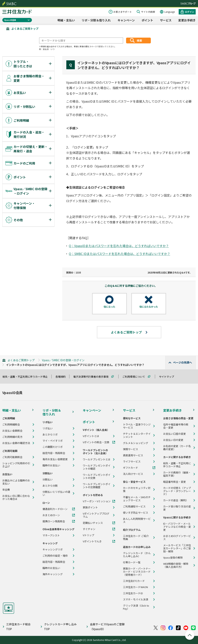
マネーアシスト (51, 535)
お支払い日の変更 (173, 440)
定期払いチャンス (93, 523)
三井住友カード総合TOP (18, 627)
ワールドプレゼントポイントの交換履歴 (97, 486)
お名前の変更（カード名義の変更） (177, 448)
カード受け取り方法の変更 (177, 508)
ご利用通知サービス (134, 506)
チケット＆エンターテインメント (137, 435)
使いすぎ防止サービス (136, 513)
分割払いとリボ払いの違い (56, 493)
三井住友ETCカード (134, 581)
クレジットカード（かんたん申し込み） (137, 555)
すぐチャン (89, 529)
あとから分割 (50, 486)
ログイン (189, 12)
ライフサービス (132, 462)
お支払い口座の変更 (175, 434)
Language (170, 12)
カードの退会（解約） (176, 500)
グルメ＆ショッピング (136, 443)
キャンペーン (126, 20)
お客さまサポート (123, 12)
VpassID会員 (10, 20)
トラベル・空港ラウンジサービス (137, 426)
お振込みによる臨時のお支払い (16, 482)
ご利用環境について (135, 377)
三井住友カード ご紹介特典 (136, 538)
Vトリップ (88, 535)
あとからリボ (50, 435)
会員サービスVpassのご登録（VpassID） (107, 627)
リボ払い (48, 428)
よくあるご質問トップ (25, 29)
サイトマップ (168, 377)
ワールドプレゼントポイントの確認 (97, 467)
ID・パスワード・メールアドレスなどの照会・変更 (177, 527)
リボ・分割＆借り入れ (96, 20)
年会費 (6, 490)
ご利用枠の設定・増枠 (55, 556)
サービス (166, 20)
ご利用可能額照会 (12, 457)
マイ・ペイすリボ (53, 441)
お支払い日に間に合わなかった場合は (16, 497)
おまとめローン (51, 515)
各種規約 (62, 377)
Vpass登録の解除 (173, 558)
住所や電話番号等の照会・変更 (176, 426)
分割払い (48, 479)
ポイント (147, 20)
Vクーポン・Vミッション (97, 501)
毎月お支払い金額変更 (55, 459)
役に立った (109, 307)
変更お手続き (187, 20)
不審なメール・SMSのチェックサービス (137, 499)
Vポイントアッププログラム (96, 515)
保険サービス (131, 449)
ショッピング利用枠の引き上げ (16, 465)
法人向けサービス (133, 474)
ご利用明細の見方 (12, 437)
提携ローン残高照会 (54, 521)
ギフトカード (131, 468)
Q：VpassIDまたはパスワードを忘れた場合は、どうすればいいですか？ (119, 246)
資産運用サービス (133, 455)
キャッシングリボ (53, 549)
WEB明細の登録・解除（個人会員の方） (176, 565)
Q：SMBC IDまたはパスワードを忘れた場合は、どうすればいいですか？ (119, 254)
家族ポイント (90, 507)
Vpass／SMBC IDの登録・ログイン (63, 360)
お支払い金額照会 (12, 431)
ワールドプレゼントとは (97, 459)
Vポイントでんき (92, 541)
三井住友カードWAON (135, 587)
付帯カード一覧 (132, 562)
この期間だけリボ (53, 447)
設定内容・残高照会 (54, 453)
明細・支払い (66, 20)
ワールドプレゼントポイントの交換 (97, 476)
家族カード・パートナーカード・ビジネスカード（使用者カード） (137, 572)
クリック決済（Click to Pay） (136, 607)
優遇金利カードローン (55, 509)
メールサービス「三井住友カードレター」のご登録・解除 (177, 548)
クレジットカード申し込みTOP (60, 627)
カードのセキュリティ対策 (137, 490)
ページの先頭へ (183, 362)
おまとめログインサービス (177, 538)
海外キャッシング (53, 574)
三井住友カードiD (133, 593)
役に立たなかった (149, 307)
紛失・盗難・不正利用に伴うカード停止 (27, 377)
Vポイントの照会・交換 (96, 442)
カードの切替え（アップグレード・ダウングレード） (177, 491)
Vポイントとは (91, 436)
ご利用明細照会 (11, 425)
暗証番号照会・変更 (175, 482)
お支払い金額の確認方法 (16, 443)
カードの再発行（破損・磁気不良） (177, 474)
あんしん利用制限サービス (137, 520)
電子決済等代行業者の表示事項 (93, 377)
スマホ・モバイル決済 (136, 599)
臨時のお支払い (51, 465)
